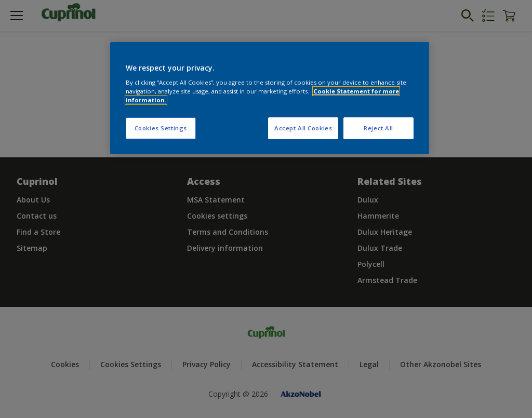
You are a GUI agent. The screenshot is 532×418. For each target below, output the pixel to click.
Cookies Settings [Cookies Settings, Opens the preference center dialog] (161, 128)
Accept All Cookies (303, 128)
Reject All (378, 128)
